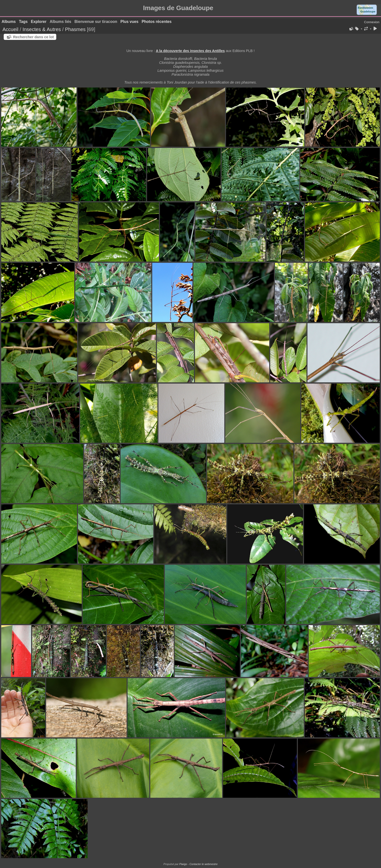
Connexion (372, 22)
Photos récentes (157, 22)
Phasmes (75, 29)
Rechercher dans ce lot (33, 37)
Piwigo (183, 864)
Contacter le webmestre (204, 864)
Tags (23, 22)
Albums (9, 22)
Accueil (10, 29)
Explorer (39, 22)
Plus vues (129, 22)
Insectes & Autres (42, 29)
